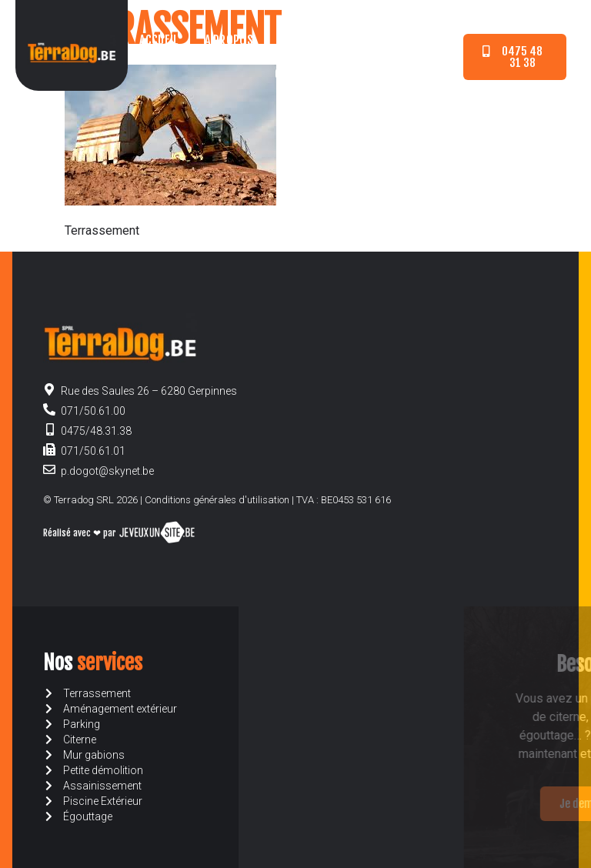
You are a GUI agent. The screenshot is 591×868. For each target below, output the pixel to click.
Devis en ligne (411, 40)
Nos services (314, 40)
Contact (297, 74)
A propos (229, 40)
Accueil (159, 40)
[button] (514, 57)
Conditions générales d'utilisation (217, 500)
